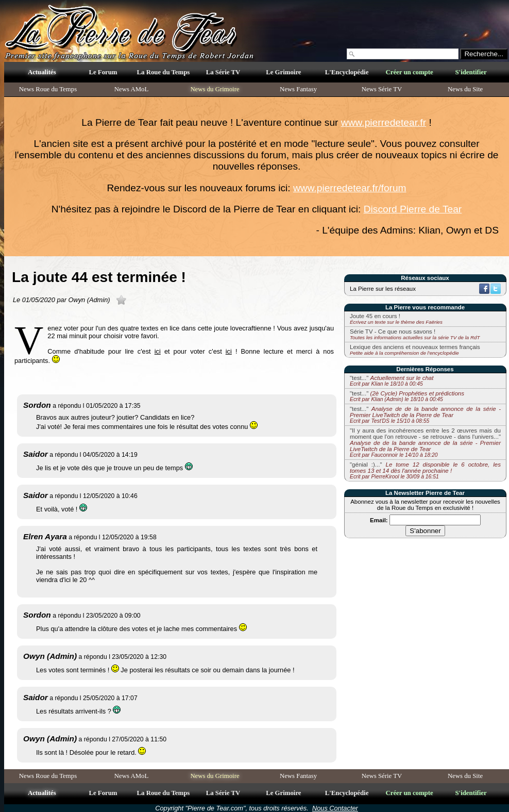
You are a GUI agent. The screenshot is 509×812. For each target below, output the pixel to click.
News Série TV (382, 89)
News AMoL (131, 89)
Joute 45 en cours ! (375, 316)
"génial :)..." (425, 470)
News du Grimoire (215, 89)
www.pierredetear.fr (384, 122)
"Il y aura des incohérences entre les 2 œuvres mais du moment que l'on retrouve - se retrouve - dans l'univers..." (425, 443)
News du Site (465, 89)
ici (158, 351)
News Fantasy (298, 89)
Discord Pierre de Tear (413, 209)
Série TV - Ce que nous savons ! (393, 332)
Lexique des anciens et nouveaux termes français (415, 347)
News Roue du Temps (48, 89)
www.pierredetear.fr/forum (350, 188)
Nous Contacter (335, 808)
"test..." (392, 381)
